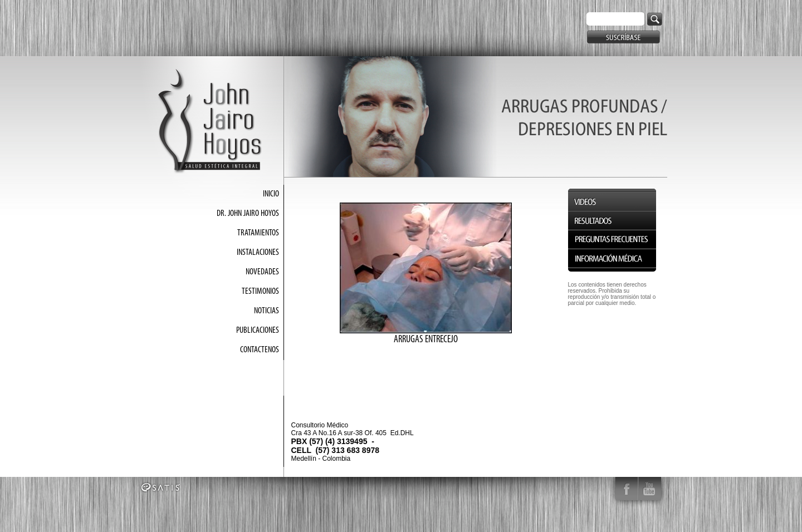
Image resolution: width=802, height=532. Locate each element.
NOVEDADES (262, 272)
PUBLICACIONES (258, 331)
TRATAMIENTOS (258, 233)
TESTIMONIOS (260, 292)
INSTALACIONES (258, 253)
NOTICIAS (266, 311)
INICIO (271, 194)
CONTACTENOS (260, 350)
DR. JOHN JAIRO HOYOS (248, 214)
